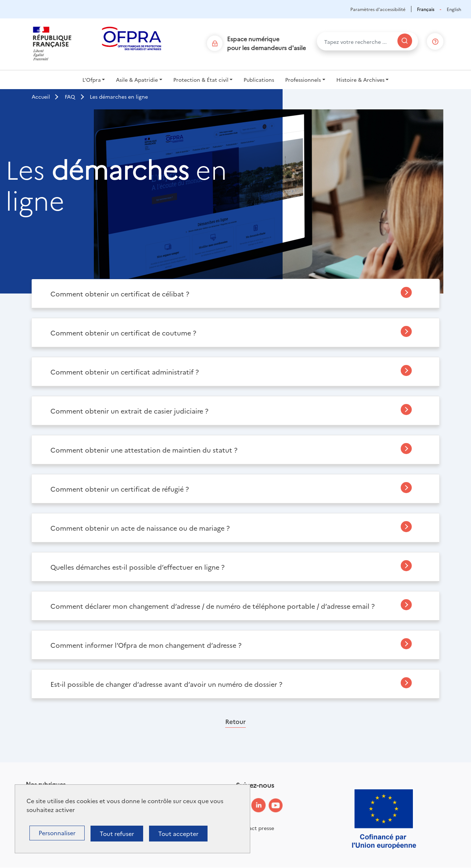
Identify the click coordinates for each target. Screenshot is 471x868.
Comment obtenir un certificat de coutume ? (123, 333)
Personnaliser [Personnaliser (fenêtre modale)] (57, 833)
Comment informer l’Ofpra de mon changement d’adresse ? (146, 645)
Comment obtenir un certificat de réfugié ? (120, 489)
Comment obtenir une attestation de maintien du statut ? (144, 450)
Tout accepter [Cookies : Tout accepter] (178, 833)
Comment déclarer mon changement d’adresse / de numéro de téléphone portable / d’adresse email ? (213, 606)
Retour (235, 721)
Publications (259, 80)
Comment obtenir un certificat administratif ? (125, 372)
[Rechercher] (405, 41)
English (454, 9)
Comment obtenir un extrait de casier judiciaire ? (129, 411)
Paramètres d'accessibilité (378, 9)
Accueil (41, 96)
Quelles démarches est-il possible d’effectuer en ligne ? (137, 567)
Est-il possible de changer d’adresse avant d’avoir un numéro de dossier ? (166, 684)
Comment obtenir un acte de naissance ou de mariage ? (140, 528)
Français (426, 9)
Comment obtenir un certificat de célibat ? (120, 294)
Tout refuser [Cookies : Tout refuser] (117, 833)
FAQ (70, 96)
